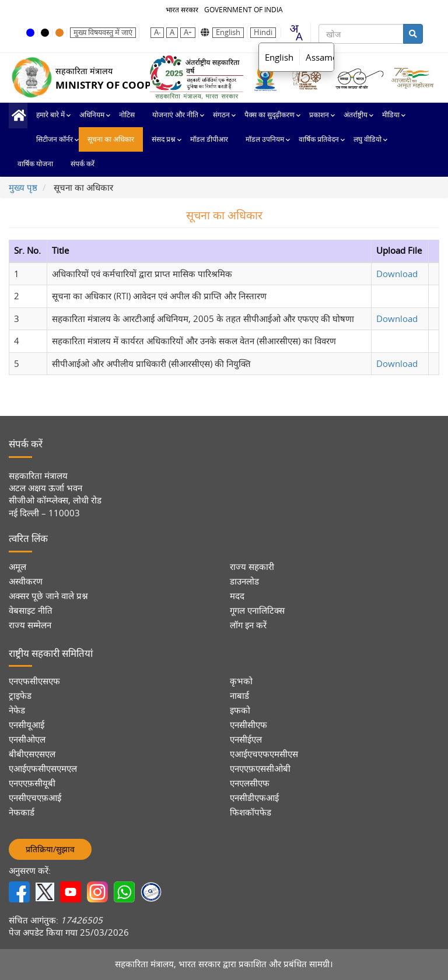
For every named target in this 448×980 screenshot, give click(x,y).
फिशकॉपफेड (251, 812)
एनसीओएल (27, 739)
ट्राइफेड (20, 696)
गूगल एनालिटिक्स (257, 610)
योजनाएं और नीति (175, 115)
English (228, 32)
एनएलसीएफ (250, 783)
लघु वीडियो (367, 139)
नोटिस (127, 115)
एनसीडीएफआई (254, 798)
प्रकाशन (319, 115)
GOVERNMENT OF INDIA (244, 9)
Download (397, 274)
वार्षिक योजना (35, 164)
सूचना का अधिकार (111, 139)
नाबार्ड (239, 696)
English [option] (279, 57)
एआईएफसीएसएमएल (43, 769)
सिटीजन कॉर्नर (55, 139)
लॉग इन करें (248, 625)
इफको (240, 710)
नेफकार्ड (22, 812)
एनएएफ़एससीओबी (260, 769)
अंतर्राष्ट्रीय (356, 115)
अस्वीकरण (26, 581)
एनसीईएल (246, 739)
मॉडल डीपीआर (209, 139)
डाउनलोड (244, 581)
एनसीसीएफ (249, 725)
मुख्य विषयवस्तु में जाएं (103, 32)
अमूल (17, 567)
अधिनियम (92, 115)
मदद (237, 596)
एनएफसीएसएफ (34, 681)
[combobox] (296, 33)
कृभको (241, 681)
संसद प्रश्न (164, 139)
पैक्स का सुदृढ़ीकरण (269, 115)
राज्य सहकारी (252, 567)
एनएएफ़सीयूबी (32, 783)
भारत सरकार (182, 9)
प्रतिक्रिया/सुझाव (50, 849)
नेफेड (17, 710)
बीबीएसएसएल (32, 754)
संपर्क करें (83, 164)
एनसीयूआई (27, 725)
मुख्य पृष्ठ (18, 116)
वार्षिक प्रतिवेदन (319, 139)
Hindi (263, 32)
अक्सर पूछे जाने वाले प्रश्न (48, 596)
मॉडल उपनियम (265, 139)
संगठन (221, 115)
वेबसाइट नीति (31, 610)
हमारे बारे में (50, 115)
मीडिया (391, 115)
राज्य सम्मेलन (30, 625)
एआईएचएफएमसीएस (264, 754)
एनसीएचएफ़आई (35, 798)
